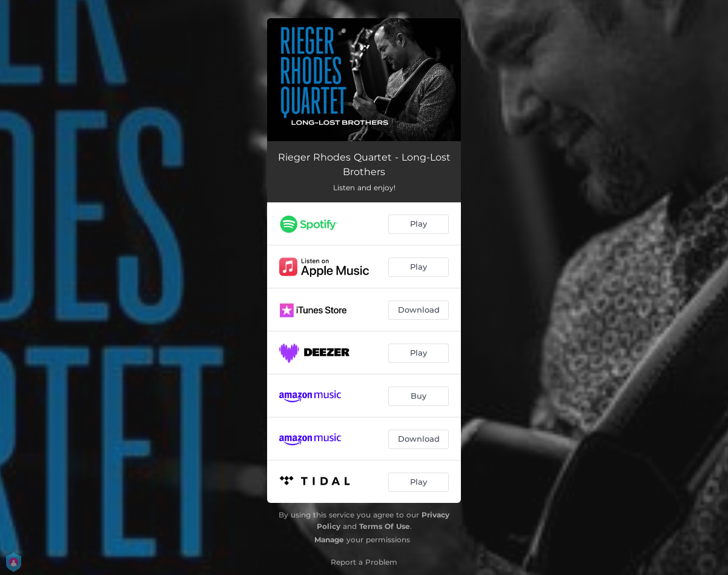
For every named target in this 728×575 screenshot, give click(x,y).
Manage (329, 540)
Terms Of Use (385, 526)
